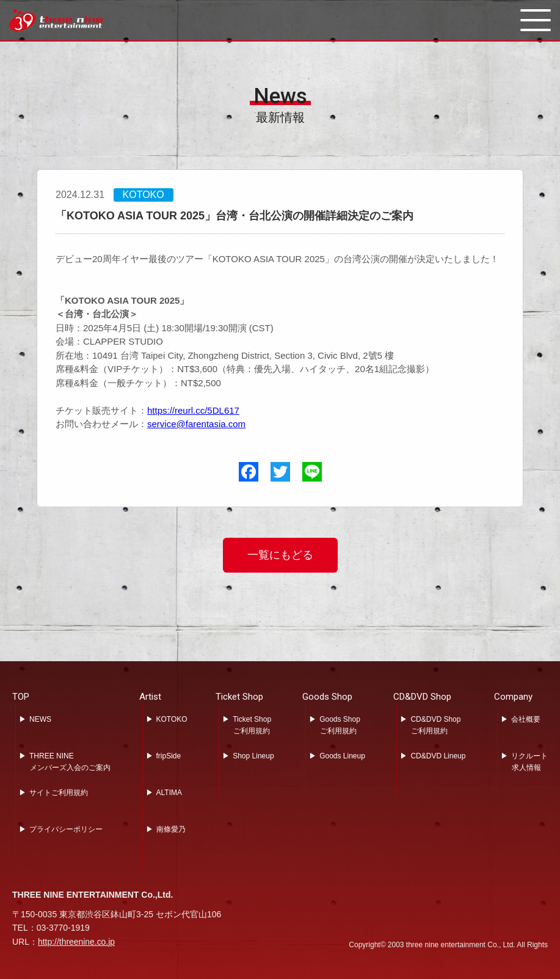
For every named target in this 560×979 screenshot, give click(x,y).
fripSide (169, 756)
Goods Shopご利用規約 (340, 725)
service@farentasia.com (196, 424)
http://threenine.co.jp (77, 942)
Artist (150, 697)
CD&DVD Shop (422, 697)
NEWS (40, 719)
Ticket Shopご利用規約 (252, 725)
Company (513, 697)
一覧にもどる (280, 555)
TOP (21, 697)
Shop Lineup (253, 756)
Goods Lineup (342, 756)
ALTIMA (169, 793)
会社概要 (526, 719)
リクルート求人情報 (529, 762)
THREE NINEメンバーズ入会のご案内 (70, 762)
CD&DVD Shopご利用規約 (435, 725)
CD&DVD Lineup (438, 756)
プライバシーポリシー (66, 829)
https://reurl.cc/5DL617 (193, 410)
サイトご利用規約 (59, 793)
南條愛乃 (171, 829)
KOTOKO (172, 719)
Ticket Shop (239, 697)
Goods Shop (327, 697)
